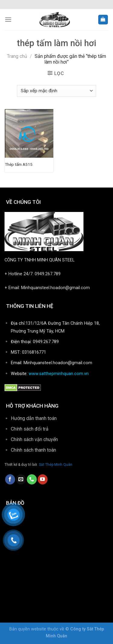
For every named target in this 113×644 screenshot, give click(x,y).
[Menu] (8, 19)
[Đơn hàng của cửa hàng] (56, 91)
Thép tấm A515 (19, 164)
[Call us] (32, 479)
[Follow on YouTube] (43, 479)
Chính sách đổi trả (30, 429)
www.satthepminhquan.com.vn (59, 374)
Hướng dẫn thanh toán (34, 418)
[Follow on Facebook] (10, 479)
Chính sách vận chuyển (34, 439)
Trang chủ (17, 56)
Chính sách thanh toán (34, 450)
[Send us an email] (21, 479)
